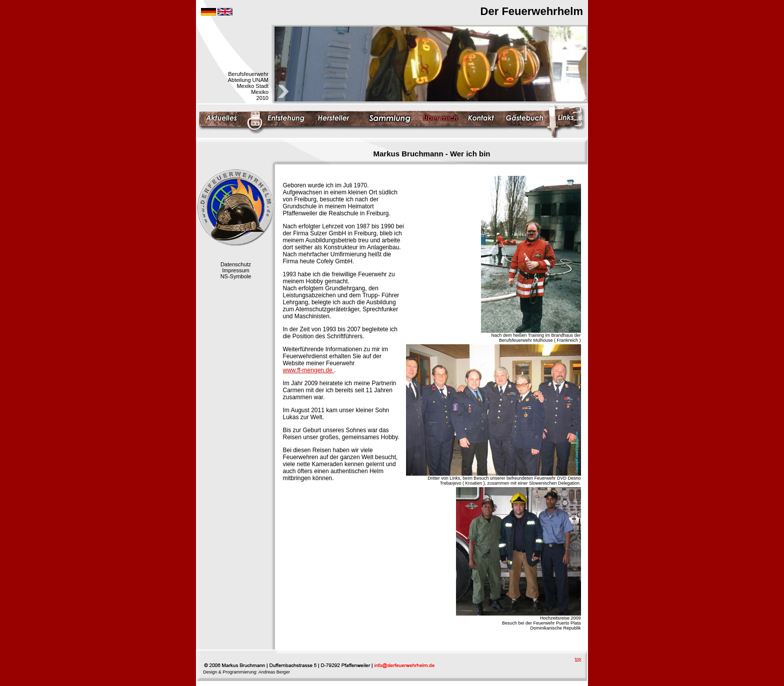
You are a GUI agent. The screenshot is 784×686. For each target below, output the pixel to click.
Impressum (235, 270)
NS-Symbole (236, 276)
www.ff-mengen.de (309, 370)
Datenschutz (236, 264)
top (578, 659)
